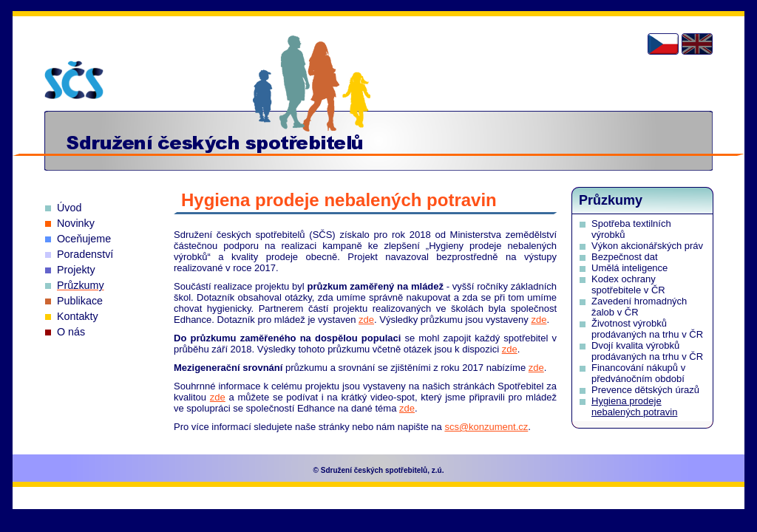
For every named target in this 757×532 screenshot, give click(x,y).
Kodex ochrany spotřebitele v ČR (628, 284)
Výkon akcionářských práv (647, 246)
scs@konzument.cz (486, 427)
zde (366, 320)
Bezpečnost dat (625, 257)
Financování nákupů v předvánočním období (638, 373)
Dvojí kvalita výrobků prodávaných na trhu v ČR (647, 351)
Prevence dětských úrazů (645, 390)
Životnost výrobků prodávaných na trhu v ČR (647, 329)
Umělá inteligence (629, 268)
